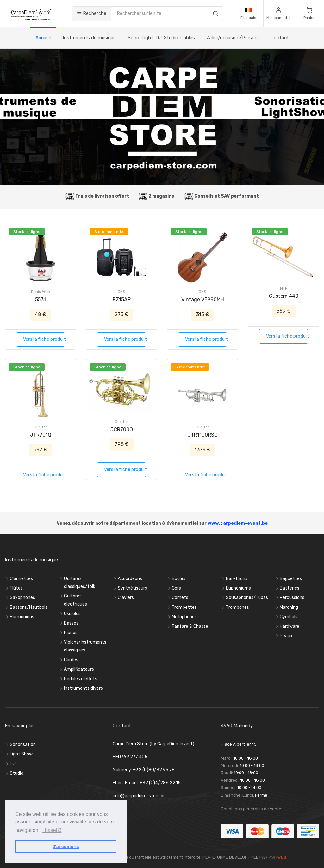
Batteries (290, 588)
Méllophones (184, 617)
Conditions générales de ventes (252, 809)
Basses (71, 623)
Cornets (180, 598)
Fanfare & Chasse (190, 626)
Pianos (71, 633)
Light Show (21, 754)
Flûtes (16, 588)
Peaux (286, 636)
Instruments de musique (89, 38)
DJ (13, 764)
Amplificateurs (79, 669)
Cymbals (289, 617)
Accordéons (130, 579)
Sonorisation (23, 745)
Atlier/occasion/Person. (233, 38)
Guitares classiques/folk (80, 583)
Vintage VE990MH (203, 300)
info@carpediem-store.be (139, 796)
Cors (176, 588)
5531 (40, 300)
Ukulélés (72, 614)
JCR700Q (122, 429)
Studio (17, 773)
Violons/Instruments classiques (85, 646)
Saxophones (22, 598)
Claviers (126, 598)
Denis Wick (41, 292)
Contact (280, 38)
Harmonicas (22, 617)
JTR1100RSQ (203, 435)
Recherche (92, 13)
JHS (121, 292)
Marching (289, 607)
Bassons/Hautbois (29, 607)
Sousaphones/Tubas (247, 598)
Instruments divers (83, 688)
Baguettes (291, 579)
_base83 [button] (52, 830)
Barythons (237, 579)
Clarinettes (21, 579)
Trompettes (184, 607)
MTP (284, 288)
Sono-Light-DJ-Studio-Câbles (161, 38)
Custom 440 (284, 296)
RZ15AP (122, 300)
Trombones (237, 607)
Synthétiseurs (132, 588)
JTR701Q (41, 435)
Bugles (179, 579)
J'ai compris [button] (66, 847)
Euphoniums (238, 588)
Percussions (292, 598)
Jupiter (40, 427)
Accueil (43, 38)
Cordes (71, 660)
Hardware (290, 626)
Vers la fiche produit (44, 339)
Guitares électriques (75, 600)
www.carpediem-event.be (238, 523)
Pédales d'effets (81, 679)
